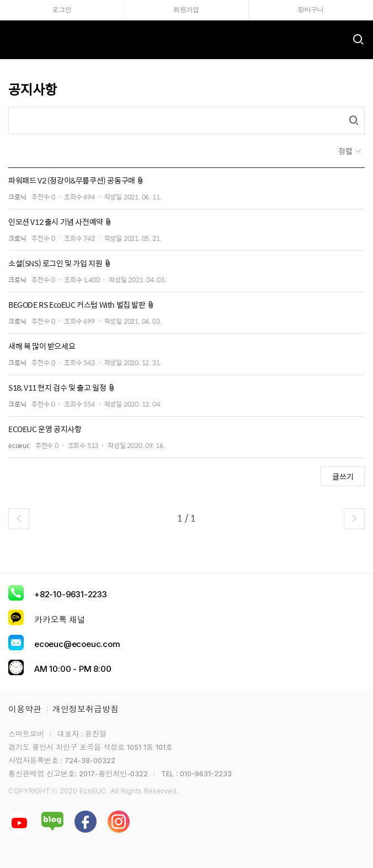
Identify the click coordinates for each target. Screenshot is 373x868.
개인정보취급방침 (86, 709)
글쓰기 (343, 476)
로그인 (62, 10)
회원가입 (186, 10)
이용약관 (25, 709)
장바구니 (311, 10)
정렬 (346, 151)
